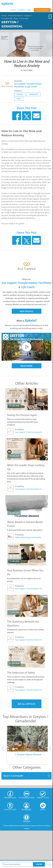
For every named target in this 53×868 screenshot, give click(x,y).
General (20, 94)
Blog (16, 18)
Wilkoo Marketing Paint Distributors (29, 537)
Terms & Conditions (44, 826)
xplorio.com (35, 826)
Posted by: (18, 81)
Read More (27, 366)
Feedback (22, 10)
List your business (42, 10)
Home (4, 16)
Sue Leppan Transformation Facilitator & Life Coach (28, 85)
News (19, 99)
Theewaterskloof (15, 16)
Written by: (27, 279)
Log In (29, 10)
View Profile (26, 311)
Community (24, 18)
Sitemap (27, 828)
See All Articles (27, 704)
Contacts (13, 10)
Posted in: (18, 91)
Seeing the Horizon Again (22, 415)
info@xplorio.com (25, 826)
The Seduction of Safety (21, 673)
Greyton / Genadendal (12, 24)
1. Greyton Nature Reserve (28, 754)
